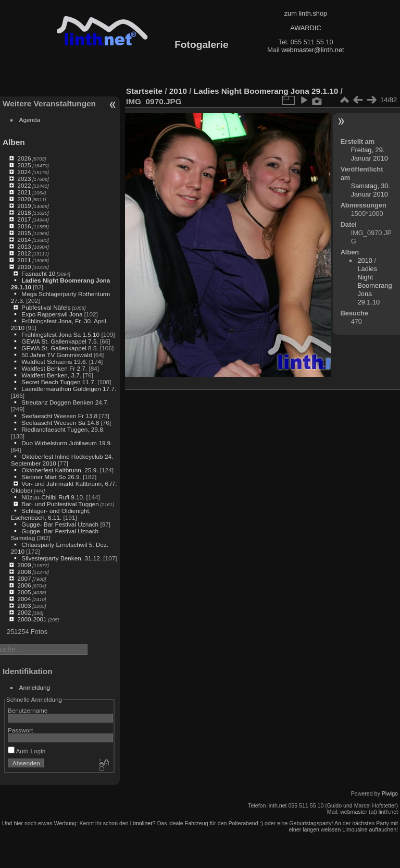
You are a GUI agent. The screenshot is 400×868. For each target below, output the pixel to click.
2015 (24, 233)
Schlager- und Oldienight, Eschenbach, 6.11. (51, 514)
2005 (24, 592)
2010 (24, 267)
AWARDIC (305, 28)
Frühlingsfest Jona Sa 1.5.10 (60, 334)
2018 (24, 212)
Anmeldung (35, 687)
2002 (24, 612)
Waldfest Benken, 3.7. (51, 375)
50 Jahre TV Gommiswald (57, 355)
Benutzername (28, 710)
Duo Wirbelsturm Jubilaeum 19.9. (67, 443)
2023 (24, 179)
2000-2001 (32, 619)
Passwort (20, 730)
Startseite (144, 91)
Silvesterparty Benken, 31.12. (61, 558)
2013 (24, 246)
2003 (24, 606)
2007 (24, 578)
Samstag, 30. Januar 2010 (371, 190)
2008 (24, 572)
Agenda (30, 120)
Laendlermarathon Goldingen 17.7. (69, 389)
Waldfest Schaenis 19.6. (54, 362)
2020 (24, 199)
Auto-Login (27, 751)
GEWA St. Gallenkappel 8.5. (60, 348)
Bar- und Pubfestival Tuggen (60, 504)
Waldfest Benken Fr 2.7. (54, 368)
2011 (24, 260)
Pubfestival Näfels (46, 307)
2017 (24, 219)
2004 (24, 599)
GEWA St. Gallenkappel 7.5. (60, 341)
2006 (24, 585)
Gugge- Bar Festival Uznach (60, 524)
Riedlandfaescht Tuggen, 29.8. (63, 429)
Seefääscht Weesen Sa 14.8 (60, 423)
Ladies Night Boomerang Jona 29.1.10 (266, 91)
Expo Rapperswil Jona (52, 314)
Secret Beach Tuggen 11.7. (59, 382)
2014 (24, 240)
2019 (24, 206)
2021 (24, 192)
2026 (24, 158)
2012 (24, 253)
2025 (24, 165)
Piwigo (390, 793)
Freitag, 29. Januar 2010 (370, 154)
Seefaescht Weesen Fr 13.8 (59, 416)
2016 (24, 226)
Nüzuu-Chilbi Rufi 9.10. (53, 497)
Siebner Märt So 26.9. (51, 477)
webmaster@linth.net (312, 50)
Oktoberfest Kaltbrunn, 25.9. (60, 470)
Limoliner (141, 823)
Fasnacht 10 (38, 273)
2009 (24, 565)
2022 (24, 185)
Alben (14, 142)
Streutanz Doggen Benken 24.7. (65, 402)
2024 (24, 172)
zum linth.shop (306, 13)
